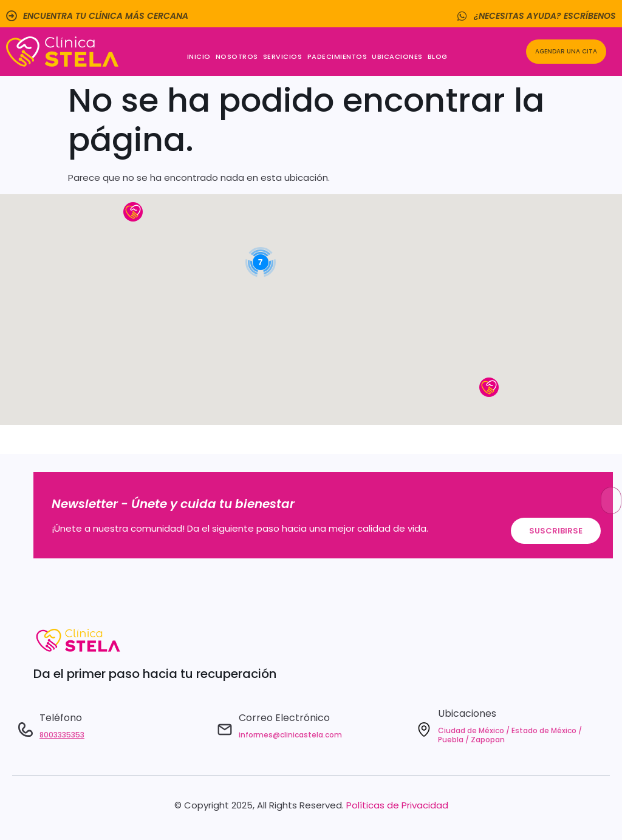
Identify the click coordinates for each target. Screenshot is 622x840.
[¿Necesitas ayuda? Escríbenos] (462, 16)
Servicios (283, 56)
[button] (133, 212)
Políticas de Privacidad (397, 805)
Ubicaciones (397, 56)
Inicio (199, 56)
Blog (438, 56)
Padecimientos (337, 56)
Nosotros (237, 56)
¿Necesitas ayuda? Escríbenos (545, 16)
